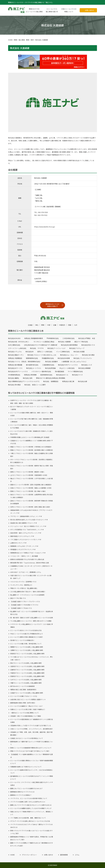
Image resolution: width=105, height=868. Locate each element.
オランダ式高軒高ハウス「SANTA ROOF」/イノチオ (27, 530)
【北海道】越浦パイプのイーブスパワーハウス (25, 601)
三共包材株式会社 (69, 338)
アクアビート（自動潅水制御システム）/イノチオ (26, 516)
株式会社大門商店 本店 (87, 338)
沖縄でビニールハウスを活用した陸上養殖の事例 (26, 683)
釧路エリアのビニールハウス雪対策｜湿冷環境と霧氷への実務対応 (32, 450)
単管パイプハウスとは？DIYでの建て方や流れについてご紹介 (30, 751)
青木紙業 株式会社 (32, 365)
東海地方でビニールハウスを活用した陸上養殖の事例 (27, 654)
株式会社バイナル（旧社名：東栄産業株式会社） (25, 361)
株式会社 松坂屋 (79, 352)
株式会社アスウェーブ (77, 348)
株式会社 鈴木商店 (14, 385)
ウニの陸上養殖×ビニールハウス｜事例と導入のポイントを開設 (31, 621)
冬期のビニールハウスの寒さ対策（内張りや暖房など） (28, 709)
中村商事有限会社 (14, 375)
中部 (49, 325)
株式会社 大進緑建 (64, 342)
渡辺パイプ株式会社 (81, 342)
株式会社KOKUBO (14, 338)
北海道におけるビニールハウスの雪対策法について (27, 738)
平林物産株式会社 (53, 338)
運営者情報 (64, 855)
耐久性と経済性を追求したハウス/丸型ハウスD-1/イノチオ (29, 520)
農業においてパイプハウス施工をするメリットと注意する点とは (31, 805)
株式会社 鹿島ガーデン (16, 355)
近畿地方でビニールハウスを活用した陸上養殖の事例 (27, 670)
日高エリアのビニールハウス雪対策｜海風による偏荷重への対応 (31, 488)
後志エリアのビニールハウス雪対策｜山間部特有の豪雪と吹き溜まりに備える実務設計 (32, 496)
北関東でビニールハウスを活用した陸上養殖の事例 (27, 650)
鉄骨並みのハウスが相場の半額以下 (53, 305)
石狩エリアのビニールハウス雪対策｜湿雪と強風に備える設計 (30, 507)
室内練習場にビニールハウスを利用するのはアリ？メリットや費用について (32, 778)
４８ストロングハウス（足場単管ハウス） (24, 582)
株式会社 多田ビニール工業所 (35, 385)
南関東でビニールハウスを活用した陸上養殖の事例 (27, 647)
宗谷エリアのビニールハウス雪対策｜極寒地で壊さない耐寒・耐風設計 (32, 467)
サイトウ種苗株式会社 (75, 371)
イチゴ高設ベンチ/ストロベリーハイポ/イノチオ (26, 539)
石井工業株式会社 (14, 345)
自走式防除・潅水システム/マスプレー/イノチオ (26, 533)
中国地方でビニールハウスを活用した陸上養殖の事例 (27, 673)
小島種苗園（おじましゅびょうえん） (74, 361)
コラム (77, 855)
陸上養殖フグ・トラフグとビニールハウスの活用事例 (27, 595)
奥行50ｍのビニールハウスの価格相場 (22, 686)
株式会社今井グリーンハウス (68, 365)
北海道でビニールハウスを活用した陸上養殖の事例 (27, 693)
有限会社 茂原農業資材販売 (34, 338)
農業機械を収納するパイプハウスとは (22, 792)
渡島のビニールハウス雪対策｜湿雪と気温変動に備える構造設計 (31, 485)
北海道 (30, 325)
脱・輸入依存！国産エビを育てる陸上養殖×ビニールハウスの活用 (32, 618)
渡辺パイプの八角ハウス (18, 598)
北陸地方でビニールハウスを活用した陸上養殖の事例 (27, 666)
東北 (37, 325)
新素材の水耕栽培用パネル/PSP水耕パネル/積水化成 (27, 559)
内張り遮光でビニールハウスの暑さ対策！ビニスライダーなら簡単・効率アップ (31, 577)
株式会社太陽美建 (84, 368)
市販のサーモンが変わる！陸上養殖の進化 (24, 588)
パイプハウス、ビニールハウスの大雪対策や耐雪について (29, 798)
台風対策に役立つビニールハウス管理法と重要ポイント (28, 699)
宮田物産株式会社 (46, 375)
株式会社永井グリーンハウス (18, 371)
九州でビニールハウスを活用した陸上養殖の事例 (26, 680)
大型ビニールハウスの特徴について (69, 10)
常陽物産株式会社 (32, 358)
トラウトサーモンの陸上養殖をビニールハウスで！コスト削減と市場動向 (32, 626)
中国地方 (62, 325)
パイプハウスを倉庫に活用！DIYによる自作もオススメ (28, 802)
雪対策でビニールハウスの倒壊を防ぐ (22, 640)
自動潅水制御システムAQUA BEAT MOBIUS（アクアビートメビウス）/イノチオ (31, 512)
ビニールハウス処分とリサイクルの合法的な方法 (26, 630)
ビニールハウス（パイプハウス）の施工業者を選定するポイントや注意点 (32, 784)
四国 (70, 325)
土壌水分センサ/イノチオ (18, 543)
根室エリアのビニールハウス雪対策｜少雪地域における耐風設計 (31, 447)
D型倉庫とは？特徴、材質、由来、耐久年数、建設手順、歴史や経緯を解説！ (31, 734)
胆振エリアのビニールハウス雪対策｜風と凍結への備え (28, 491)
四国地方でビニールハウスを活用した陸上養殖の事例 (27, 676)
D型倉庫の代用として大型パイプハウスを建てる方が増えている (31, 725)
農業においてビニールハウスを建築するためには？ (27, 788)
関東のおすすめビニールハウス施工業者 (34, 10)
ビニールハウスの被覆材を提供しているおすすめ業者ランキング (31, 808)
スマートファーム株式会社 (17, 348)
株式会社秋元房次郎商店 (69, 345)
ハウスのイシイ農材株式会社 (41, 371)
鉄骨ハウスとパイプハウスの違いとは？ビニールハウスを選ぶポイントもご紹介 (32, 832)
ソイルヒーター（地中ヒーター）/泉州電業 (24, 556)
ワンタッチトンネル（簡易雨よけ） (22, 585)
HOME (12, 855)
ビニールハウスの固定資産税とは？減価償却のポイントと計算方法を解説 (32, 721)
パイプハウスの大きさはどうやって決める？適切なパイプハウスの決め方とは (32, 826)
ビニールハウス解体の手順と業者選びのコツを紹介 (27, 637)
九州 (76, 325)
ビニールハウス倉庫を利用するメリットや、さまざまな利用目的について (32, 771)
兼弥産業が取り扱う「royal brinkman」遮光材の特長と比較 (30, 563)
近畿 (55, 325)
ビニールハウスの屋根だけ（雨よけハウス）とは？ (27, 706)
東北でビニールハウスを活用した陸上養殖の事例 (26, 663)
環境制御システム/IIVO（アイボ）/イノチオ (24, 546)
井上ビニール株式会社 (67, 368)
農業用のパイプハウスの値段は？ (21, 795)
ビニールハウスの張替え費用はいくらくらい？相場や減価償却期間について (32, 762)
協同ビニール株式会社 (45, 352)
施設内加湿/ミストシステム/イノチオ (22, 536)
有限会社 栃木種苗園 (15, 365)
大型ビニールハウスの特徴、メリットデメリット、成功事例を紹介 (32, 729)
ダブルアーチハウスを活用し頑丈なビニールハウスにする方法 (30, 821)
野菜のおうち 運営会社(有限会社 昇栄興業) (51, 378)
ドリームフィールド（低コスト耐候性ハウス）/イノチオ (28, 526)
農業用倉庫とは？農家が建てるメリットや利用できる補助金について (32, 743)
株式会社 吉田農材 (51, 361)
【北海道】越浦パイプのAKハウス (21, 608)
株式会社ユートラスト (34, 368)
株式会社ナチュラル (15, 352)
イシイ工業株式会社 (63, 352)
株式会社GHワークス (15, 368)
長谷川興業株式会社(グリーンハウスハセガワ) (24, 381)
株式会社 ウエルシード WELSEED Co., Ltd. (42, 355)
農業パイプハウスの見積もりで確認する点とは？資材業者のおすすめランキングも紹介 (32, 844)
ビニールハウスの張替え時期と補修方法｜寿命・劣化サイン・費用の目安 (32, 414)
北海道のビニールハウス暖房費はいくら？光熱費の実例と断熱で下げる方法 (32, 442)
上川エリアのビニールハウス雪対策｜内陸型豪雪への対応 (29, 475)
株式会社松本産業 (64, 358)
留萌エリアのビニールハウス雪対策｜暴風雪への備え (27, 472)
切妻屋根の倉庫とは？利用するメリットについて (26, 767)
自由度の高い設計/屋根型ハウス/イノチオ (24, 523)
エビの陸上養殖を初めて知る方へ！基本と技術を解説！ (28, 592)
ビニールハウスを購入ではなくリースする (24, 696)
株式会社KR (29, 352)
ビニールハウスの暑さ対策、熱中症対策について (26, 644)
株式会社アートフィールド (56, 348)
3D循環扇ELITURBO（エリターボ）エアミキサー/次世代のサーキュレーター (31, 567)
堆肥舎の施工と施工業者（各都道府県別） (24, 690)
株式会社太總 (83, 381)
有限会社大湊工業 (68, 381)
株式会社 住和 (28, 378)
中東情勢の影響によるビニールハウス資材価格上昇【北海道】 (30, 437)
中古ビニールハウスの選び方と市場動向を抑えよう (27, 634)
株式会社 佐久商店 (88, 355)
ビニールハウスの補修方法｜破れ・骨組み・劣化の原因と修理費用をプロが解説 (32, 426)
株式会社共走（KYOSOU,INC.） (19, 342)
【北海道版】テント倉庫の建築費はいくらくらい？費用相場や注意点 (32, 756)
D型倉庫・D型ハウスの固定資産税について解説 (26, 716)
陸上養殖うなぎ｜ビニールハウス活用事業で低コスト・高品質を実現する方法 (32, 613)
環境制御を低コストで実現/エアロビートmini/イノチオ (28, 553)
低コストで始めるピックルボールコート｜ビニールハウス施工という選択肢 (32, 408)
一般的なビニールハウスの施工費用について (24, 713)
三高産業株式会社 (48, 365)
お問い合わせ (89, 10)
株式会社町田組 (50, 368)
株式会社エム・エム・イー (69, 355)
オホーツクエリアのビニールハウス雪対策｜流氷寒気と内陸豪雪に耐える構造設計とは (32, 461)
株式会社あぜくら (62, 375)
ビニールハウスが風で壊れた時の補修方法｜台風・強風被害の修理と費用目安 (32, 420)
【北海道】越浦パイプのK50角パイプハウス (24, 605)
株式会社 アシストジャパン (83, 358)
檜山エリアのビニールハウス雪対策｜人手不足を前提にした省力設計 (32, 480)
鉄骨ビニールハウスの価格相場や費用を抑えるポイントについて (31, 748)
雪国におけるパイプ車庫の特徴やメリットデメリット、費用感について (32, 813)
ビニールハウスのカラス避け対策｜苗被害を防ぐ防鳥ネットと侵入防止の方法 (32, 433)
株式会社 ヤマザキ (37, 348)
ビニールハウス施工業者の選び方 (52, 10)
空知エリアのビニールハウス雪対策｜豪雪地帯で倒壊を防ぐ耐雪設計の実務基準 (32, 502)
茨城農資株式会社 (48, 358)
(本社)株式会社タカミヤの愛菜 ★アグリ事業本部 (41, 345)
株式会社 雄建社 (14, 378)
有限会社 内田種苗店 (15, 358)
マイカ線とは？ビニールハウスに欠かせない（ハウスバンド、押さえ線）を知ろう (32, 658)
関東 (43, 325)
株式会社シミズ (87, 365)
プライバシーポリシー (29, 855)
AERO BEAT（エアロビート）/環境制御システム (26, 572)
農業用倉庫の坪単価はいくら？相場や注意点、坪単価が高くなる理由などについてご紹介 (32, 838)
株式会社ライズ (77, 375)
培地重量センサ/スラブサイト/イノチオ (23, 549)
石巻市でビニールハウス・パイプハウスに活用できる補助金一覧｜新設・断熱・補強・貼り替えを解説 (32, 402)
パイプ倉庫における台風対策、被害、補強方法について (28, 818)
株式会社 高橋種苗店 (51, 381)
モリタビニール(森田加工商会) (44, 342)
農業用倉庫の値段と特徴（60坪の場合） (23, 703)
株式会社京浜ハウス (88, 345)
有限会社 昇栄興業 (30, 375)
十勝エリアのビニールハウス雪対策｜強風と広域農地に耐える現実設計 (32, 455)
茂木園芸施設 (59, 371)
